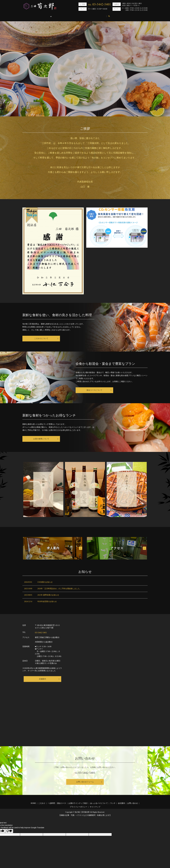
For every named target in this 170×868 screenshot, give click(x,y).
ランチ (84, 15)
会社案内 (96, 15)
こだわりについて (41, 338)
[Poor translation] (9, 831)
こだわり (39, 15)
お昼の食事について (41, 439)
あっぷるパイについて (68, 15)
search (122, 15)
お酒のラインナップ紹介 (78, 803)
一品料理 (51, 803)
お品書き (51, 15)
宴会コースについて (94, 390)
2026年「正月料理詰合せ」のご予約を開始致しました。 (59, 589)
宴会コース (62, 803)
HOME (28, 15)
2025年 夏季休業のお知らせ (48, 595)
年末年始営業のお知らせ (47, 602)
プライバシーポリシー (78, 807)
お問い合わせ (110, 15)
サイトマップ (95, 807)
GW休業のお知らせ (45, 582)
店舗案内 (42, 679)
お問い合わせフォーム (85, 782)
